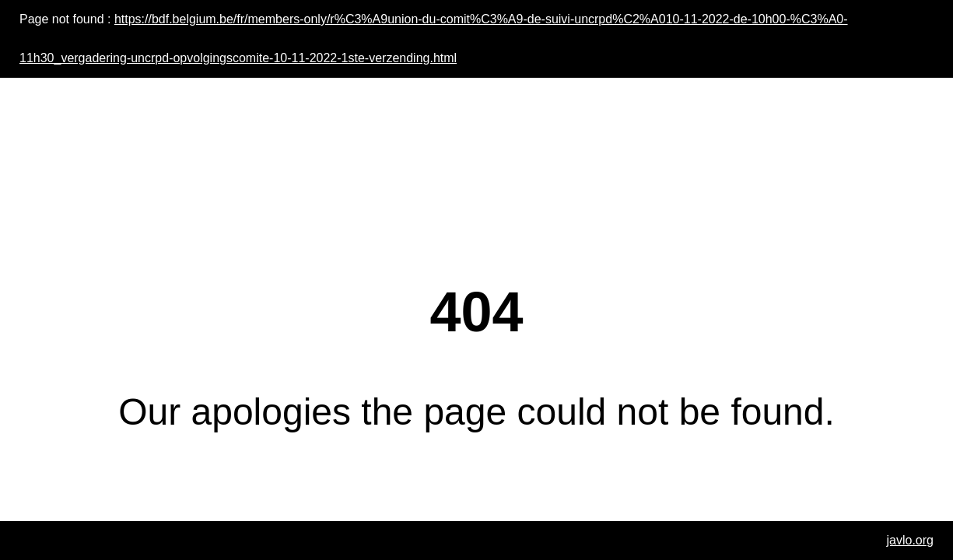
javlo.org (910, 540)
